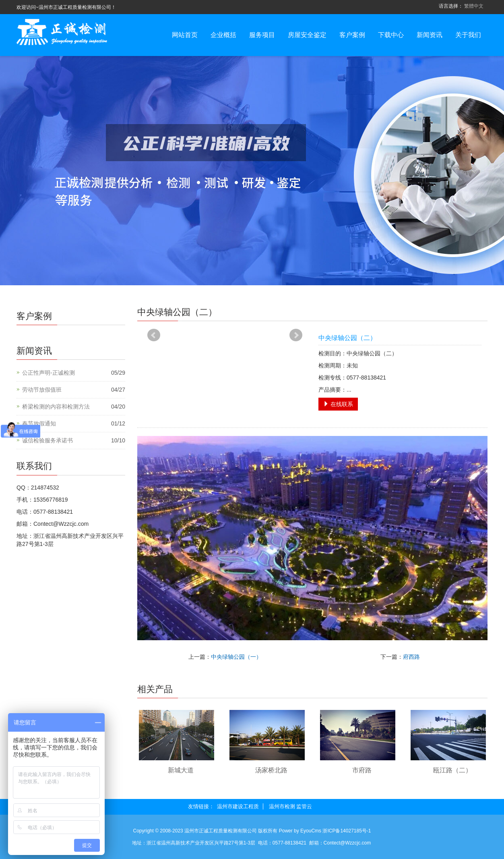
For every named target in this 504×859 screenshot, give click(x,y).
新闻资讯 (430, 35)
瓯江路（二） (452, 770)
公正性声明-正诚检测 (49, 373)
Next (296, 335)
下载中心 (391, 35)
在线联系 (338, 404)
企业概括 (223, 35)
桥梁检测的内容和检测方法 (56, 407)
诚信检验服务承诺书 (48, 440)
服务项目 (262, 35)
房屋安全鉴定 (307, 35)
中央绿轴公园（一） (236, 657)
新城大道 (181, 770)
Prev (154, 335)
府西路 (411, 657)
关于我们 (468, 35)
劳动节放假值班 (42, 390)
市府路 (362, 770)
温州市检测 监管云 (291, 806)
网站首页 (185, 35)
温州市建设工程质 (238, 806)
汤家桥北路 (271, 770)
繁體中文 (474, 6)
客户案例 (352, 35)
